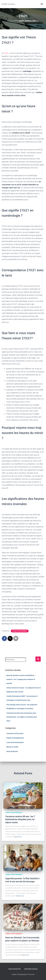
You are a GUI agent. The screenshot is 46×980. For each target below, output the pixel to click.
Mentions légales (31, 969)
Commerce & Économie (15, 733)
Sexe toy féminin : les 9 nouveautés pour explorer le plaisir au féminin (22, 939)
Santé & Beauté (12, 751)
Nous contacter (15, 969)
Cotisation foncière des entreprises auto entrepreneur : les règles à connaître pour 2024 (22, 717)
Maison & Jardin (12, 747)
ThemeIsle (31, 974)
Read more (18, 837)
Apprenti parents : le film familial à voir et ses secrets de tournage (22, 880)
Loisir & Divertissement (20, 631)
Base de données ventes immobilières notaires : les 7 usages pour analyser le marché (21, 679)
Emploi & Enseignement (15, 738)
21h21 (6, 53)
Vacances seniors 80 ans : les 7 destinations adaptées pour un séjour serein (20, 819)
